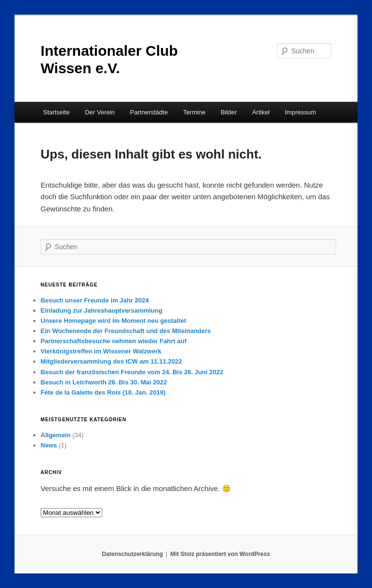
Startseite (56, 112)
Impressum (300, 112)
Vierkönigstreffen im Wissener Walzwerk (101, 351)
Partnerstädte (149, 112)
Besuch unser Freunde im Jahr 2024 (95, 300)
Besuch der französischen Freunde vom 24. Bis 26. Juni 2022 (132, 372)
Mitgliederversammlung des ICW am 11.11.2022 (111, 361)
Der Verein (100, 112)
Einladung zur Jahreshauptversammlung (101, 310)
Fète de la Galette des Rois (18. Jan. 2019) (103, 392)
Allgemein (56, 435)
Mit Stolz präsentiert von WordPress (220, 554)
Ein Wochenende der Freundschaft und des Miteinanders (126, 331)
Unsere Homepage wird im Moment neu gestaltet (114, 321)
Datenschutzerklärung (132, 554)
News (49, 445)
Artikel (261, 112)
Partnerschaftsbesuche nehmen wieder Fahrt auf (114, 341)
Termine (194, 112)
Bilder (229, 112)
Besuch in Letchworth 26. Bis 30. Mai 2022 (104, 382)
